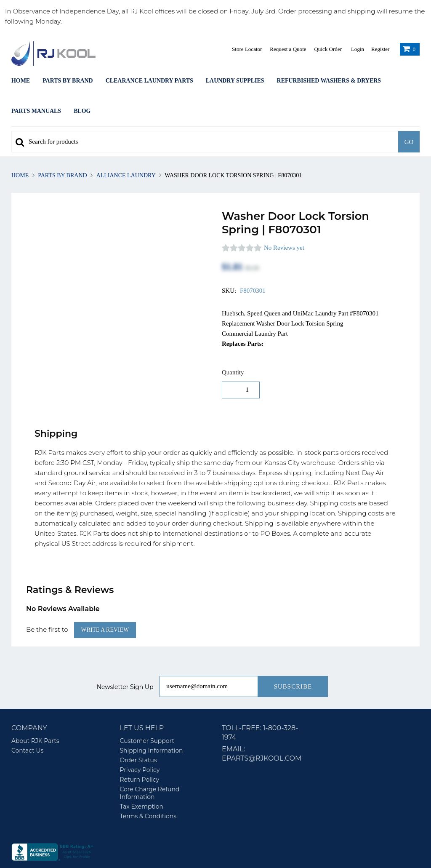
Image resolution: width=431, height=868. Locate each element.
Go (409, 142)
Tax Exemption (142, 780)
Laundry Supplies (235, 81)
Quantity (233, 372)
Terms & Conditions (148, 789)
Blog (82, 111)
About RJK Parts (35, 714)
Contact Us (27, 724)
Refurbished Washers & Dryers (329, 81)
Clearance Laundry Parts (149, 81)
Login (358, 49)
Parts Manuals (36, 111)
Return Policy (140, 753)
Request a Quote (288, 49)
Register (380, 49)
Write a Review (105, 603)
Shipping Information (152, 724)
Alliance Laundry (126, 175)
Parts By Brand (68, 81)
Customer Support (147, 714)
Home (21, 81)
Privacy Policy (140, 743)
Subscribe (293, 660)
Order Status (138, 733)
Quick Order (328, 49)
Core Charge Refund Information (150, 766)
